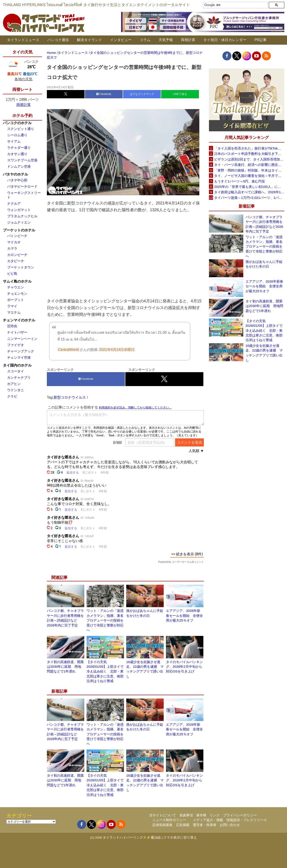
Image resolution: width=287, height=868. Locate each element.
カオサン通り (17, 154)
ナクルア (14, 203)
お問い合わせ (230, 825)
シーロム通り (17, 135)
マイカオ (14, 242)
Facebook (104, 94)
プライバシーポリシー (240, 815)
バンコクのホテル (17, 123)
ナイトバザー (17, 332)
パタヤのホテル (15, 174)
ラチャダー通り (19, 148)
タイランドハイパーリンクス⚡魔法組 (132, 837)
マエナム (14, 312)
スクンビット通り (21, 129)
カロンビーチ (17, 255)
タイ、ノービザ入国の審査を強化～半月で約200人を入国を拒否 (249, 176)
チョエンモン (17, 293)
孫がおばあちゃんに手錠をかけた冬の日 (264, 264)
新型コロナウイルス (70, 397)
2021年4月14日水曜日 (117, 350)
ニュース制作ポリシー (169, 820)
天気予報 (166, 40)
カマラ (12, 248)
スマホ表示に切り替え (180, 837)
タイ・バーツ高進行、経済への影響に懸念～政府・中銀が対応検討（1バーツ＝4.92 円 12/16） (249, 165)
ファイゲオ (16, 345)
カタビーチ (16, 261)
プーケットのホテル (19, 230)
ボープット (16, 300)
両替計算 (188, 40)
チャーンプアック (21, 351)
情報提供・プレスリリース (247, 820)
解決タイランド (89, 40)
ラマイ (12, 306)
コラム (145, 40)
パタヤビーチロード (22, 186)
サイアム (14, 141)
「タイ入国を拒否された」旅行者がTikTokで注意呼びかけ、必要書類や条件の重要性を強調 (249, 148)
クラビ (12, 396)
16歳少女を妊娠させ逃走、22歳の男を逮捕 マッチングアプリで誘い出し (264, 353)
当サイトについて (163, 815)
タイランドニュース (23, 40)
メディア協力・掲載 (208, 820)
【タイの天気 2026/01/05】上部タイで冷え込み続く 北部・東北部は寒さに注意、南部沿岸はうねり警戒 (105, 671)
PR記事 (261, 40)
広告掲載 (183, 825)
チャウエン (16, 287)
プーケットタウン (21, 267)
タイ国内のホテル (17, 365)
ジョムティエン (19, 222)
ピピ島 (12, 274)
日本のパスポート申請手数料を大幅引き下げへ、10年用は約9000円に (249, 154)
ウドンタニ (16, 390)
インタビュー (121, 40)
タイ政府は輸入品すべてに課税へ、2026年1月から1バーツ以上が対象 (249, 192)
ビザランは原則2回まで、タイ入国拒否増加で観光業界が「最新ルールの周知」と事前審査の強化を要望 (249, 159)
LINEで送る (180, 94)
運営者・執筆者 (205, 825)
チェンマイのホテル (19, 320)
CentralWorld (68, 350)
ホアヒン (14, 384)
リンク (215, 815)
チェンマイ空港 (19, 357)
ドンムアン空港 (19, 166)
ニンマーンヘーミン (22, 339)
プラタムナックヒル (22, 216)
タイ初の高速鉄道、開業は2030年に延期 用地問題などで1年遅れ (65, 667)
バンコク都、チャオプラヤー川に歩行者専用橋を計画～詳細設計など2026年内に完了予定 (264, 224)
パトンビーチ (17, 236)
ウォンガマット (19, 210)
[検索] (235, 5)
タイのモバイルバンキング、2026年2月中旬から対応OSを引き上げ (184, 667)
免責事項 (186, 815)
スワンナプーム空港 (22, 160)
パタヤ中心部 (17, 180)
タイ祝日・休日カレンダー (225, 40)
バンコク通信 (58, 40)
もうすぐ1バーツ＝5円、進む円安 (240, 181)
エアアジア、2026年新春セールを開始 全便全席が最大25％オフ (184, 615)
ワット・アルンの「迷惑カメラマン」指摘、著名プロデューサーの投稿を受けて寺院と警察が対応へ (105, 620)
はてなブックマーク (142, 94)
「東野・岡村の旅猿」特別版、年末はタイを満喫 (249, 170)
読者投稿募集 (163, 825)
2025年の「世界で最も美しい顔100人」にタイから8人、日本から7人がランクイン (249, 187)
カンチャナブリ (19, 377)
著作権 (201, 815)
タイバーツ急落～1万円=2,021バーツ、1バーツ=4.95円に (249, 198)
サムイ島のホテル (17, 281)
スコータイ (16, 371)
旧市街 (12, 326)
